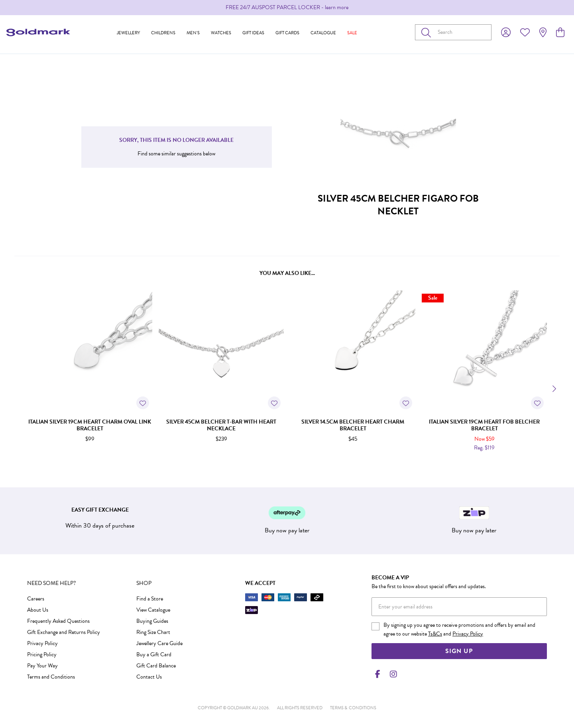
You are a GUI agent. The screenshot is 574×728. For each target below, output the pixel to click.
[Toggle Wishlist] (143, 403)
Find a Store (150, 599)
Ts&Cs (435, 634)
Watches (221, 33)
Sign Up (459, 651)
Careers (36, 599)
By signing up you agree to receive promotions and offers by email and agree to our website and (459, 629)
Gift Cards (287, 33)
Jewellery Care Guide (159, 643)
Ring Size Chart (153, 632)
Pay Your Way (42, 666)
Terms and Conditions (51, 677)
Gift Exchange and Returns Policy (64, 632)
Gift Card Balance (156, 666)
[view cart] (560, 33)
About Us (38, 610)
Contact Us (149, 677)
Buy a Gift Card (154, 654)
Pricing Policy (42, 654)
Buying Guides (152, 621)
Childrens (163, 33)
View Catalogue (153, 610)
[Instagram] (392, 674)
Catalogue (323, 33)
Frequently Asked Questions (58, 621)
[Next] (553, 389)
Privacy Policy (42, 643)
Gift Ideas (253, 33)
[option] (287, 8)
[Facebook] (378, 674)
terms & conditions (353, 708)
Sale (352, 33)
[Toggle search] (428, 32)
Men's (193, 33)
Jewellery (128, 33)
